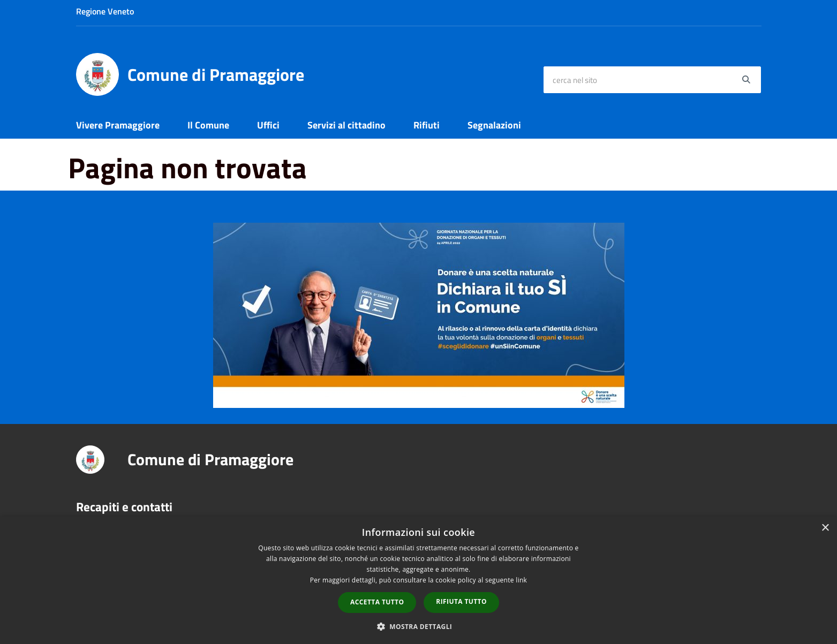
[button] (419, 626)
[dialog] (418, 580)
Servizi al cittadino (346, 125)
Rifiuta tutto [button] (461, 601)
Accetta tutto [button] (377, 602)
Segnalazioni (494, 125)
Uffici (268, 125)
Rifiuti (427, 125)
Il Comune (208, 125)
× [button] (825, 528)
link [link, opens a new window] (521, 580)
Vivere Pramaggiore (118, 125)
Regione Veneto (105, 11)
